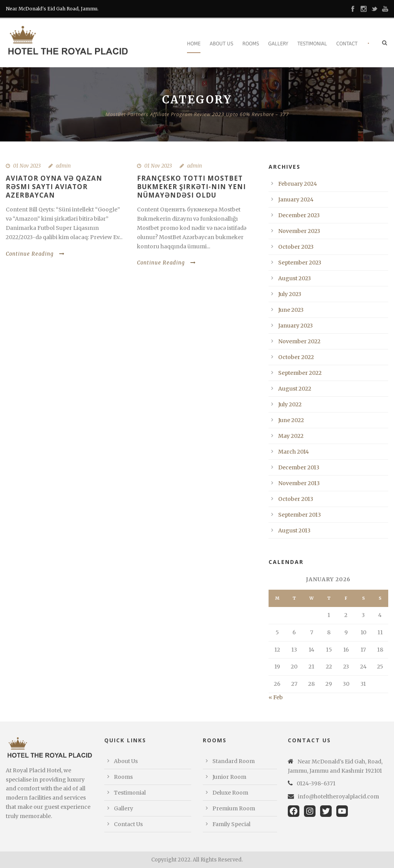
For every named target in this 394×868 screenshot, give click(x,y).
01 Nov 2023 (27, 166)
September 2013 (300, 515)
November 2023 (299, 231)
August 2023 (295, 278)
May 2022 (291, 436)
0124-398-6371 (316, 783)
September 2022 (300, 373)
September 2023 (300, 263)
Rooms (251, 44)
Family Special (231, 824)
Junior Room (229, 777)
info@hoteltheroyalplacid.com (338, 796)
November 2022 (299, 341)
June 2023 (291, 310)
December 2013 (299, 467)
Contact (347, 44)
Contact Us (128, 824)
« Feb (276, 697)
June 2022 (291, 420)
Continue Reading (35, 254)
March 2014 (294, 452)
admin (63, 166)
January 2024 (296, 200)
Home (194, 44)
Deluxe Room (230, 793)
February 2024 (298, 184)
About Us (221, 44)
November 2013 (299, 483)
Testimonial (312, 44)
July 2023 (290, 294)
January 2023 (295, 326)
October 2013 (296, 499)
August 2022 (295, 389)
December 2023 (299, 215)
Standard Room (234, 761)
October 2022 (296, 357)
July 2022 (290, 404)
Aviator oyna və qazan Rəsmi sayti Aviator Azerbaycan (54, 187)
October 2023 (296, 247)
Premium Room (234, 808)
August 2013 (294, 530)
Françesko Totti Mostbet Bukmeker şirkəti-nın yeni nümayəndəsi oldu (191, 187)
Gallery (278, 44)
